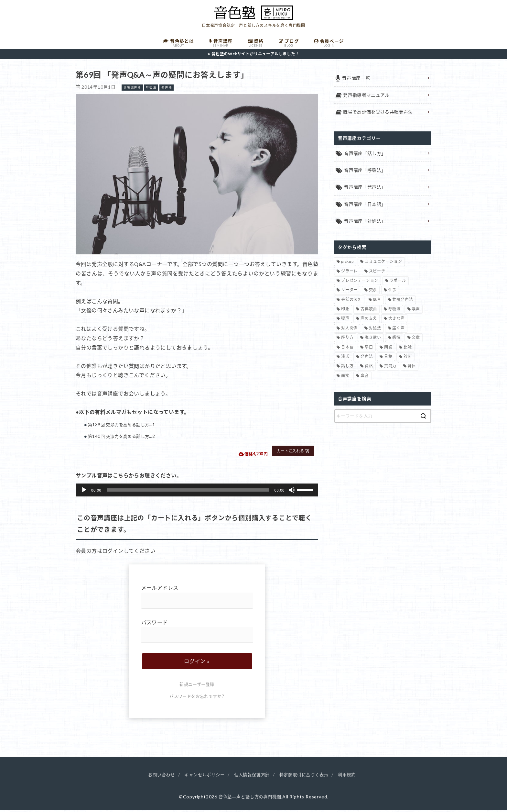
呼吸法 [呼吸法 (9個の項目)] (394, 312)
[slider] (188, 492)
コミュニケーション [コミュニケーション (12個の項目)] (383, 264)
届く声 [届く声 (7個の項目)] (398, 331)
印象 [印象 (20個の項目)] (345, 312)
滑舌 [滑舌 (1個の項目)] (345, 359)
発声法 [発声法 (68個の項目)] (367, 359)
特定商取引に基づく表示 (307, 777)
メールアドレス (197, 599)
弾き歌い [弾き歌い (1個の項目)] (373, 340)
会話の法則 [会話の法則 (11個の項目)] (351, 302)
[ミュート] (292, 492)
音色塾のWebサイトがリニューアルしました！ (256, 56)
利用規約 (352, 777)
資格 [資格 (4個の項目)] (369, 369)
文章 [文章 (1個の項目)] (416, 340)
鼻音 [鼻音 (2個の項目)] (365, 378)
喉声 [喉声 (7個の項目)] (416, 312)
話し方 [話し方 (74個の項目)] (347, 369)
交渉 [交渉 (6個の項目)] (373, 293)
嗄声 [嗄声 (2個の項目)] (345, 321)
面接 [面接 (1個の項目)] (345, 378)
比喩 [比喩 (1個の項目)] (408, 350)
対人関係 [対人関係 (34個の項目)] (349, 331)
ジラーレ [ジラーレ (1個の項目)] (349, 274)
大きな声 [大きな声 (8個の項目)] (397, 321)
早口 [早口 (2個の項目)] (369, 350)
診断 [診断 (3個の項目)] (408, 359)
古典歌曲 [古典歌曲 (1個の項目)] (369, 312)
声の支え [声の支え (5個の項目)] (369, 321)
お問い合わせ (156, 777)
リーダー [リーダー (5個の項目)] (349, 293)
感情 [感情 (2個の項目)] (396, 340)
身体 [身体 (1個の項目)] (412, 369)
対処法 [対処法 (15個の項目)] (375, 331)
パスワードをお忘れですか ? (197, 699)
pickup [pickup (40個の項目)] (347, 264)
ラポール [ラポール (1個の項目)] (398, 283)
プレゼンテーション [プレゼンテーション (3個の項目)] (360, 283)
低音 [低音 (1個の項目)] (377, 302)
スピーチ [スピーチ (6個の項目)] (377, 274)
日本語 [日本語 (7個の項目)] (347, 350)
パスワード (197, 634)
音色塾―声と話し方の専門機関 (250, 799)
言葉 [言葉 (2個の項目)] (388, 359)
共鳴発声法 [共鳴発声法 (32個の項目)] (403, 302)
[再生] (84, 492)
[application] (197, 492)
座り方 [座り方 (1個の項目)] (347, 340)
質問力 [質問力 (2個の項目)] (390, 369)
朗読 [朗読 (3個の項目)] (388, 350)
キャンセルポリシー (202, 777)
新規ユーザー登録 (197, 687)
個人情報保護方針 (252, 777)
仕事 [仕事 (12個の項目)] (393, 293)
